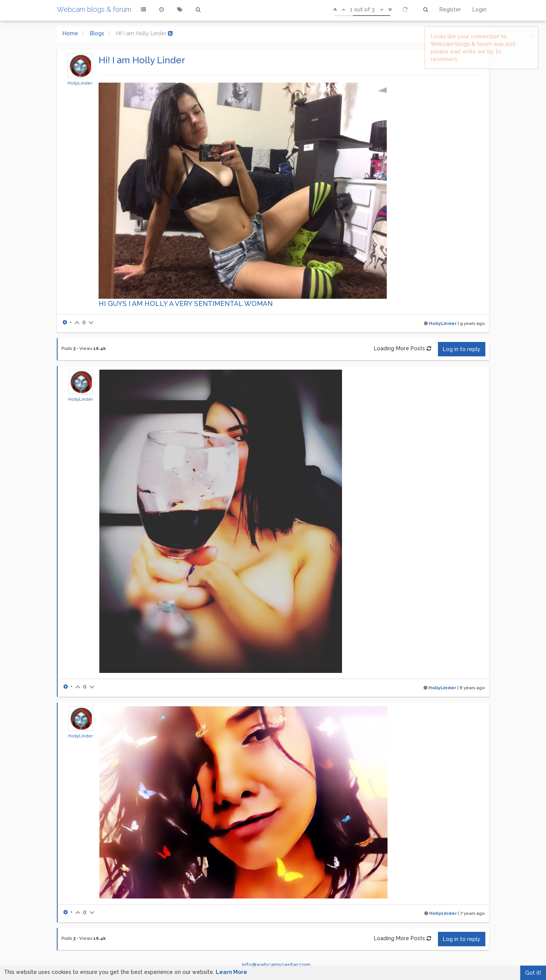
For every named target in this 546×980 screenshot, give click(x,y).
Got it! (533, 973)
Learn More (231, 972)
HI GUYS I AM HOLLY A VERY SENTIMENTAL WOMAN (186, 303)
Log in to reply (462, 349)
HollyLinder (80, 83)
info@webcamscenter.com (276, 965)
